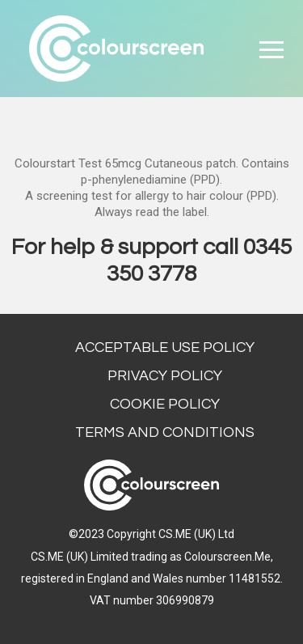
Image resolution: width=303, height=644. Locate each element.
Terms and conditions (165, 432)
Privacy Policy (165, 376)
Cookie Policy (165, 404)
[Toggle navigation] (271, 49)
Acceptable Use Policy (165, 347)
